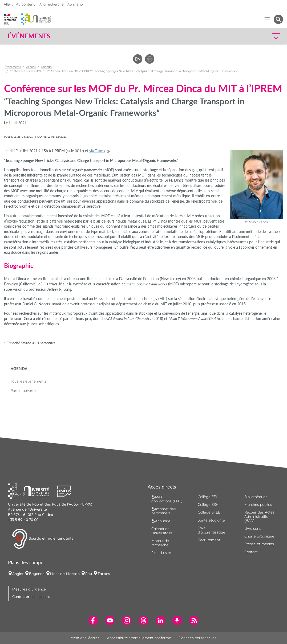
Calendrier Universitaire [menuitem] (162, 531)
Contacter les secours (31, 597)
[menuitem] (143, 381)
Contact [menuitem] (251, 552)
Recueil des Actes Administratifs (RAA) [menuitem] (259, 516)
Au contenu (26, 4)
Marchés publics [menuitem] (258, 504)
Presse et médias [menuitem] (259, 544)
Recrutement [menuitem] (209, 540)
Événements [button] (29, 36)
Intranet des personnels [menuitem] (164, 511)
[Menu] (267, 19)
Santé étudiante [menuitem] (211, 520)
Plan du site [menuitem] (161, 553)
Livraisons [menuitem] (253, 528)
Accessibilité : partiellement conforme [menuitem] (139, 638)
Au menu (75, 4)
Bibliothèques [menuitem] (256, 497)
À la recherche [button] (51, 4)
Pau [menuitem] (89, 574)
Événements (13, 67)
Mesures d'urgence (29, 589)
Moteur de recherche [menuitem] (160, 543)
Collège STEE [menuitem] (209, 512)
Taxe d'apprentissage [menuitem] (211, 530)
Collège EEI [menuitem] (207, 497)
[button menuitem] (278, 19)
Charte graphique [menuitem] (259, 536)
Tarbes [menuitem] (104, 574)
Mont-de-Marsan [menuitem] (65, 574)
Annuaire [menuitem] (161, 521)
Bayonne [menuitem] (37, 574)
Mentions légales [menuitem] (85, 638)
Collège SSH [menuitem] (208, 504)
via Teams (97, 151)
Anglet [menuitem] (18, 574)
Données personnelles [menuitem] (197, 638)
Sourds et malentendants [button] (43, 539)
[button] (249, 36)
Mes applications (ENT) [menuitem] (167, 499)
